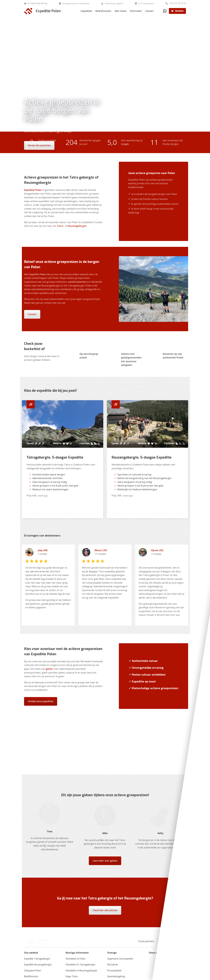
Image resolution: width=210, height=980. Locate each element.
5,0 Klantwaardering (37, 3)
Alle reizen (121, 11)
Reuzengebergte (77, 226)
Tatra (60, 226)
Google (125, 144)
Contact (149, 11)
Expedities (86, 11)
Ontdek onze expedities (41, 720)
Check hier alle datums (105, 929)
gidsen (49, 687)
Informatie (136, 11)
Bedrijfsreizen (103, 11)
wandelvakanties (77, 282)
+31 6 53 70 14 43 (177, 3)
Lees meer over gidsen (105, 879)
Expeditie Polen (37, 274)
